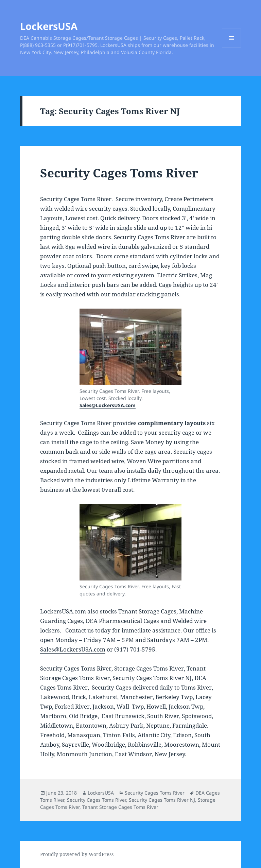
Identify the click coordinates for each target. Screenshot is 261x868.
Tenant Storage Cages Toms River (120, 807)
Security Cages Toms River (119, 173)
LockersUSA (49, 26)
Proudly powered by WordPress (77, 854)
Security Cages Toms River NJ (162, 800)
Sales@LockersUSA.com (108, 405)
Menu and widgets (232, 47)
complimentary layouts (172, 423)
